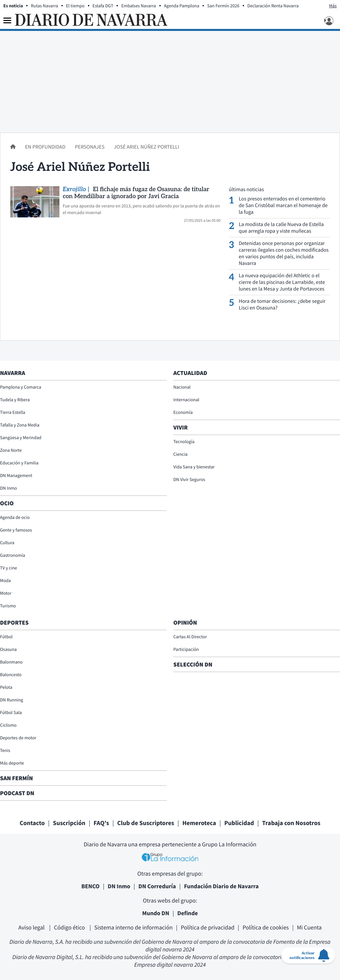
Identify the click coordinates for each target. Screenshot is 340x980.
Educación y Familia (19, 463)
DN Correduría (157, 886)
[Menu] (7, 21)
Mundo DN (156, 913)
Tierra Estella (13, 412)
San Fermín (17, 778)
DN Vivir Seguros (189, 479)
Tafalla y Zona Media (20, 425)
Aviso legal (32, 927)
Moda (5, 580)
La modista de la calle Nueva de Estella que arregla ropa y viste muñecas (281, 228)
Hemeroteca (199, 823)
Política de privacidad (208, 927)
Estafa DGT (103, 6)
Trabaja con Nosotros (291, 823)
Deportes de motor (18, 738)
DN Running (12, 700)
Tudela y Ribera (15, 400)
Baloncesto (11, 674)
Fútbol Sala (11, 712)
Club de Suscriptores (146, 823)
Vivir (180, 427)
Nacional (182, 387)
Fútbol (6, 637)
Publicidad (239, 823)
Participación (186, 649)
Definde (188, 913)
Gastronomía (13, 555)
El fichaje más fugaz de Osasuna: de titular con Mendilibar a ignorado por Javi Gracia (136, 193)
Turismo (8, 606)
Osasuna (8, 649)
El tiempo (75, 6)
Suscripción (69, 823)
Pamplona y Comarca (21, 387)
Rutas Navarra (44, 6)
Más (333, 6)
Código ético (70, 927)
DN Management (16, 475)
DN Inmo (8, 488)
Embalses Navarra (139, 6)
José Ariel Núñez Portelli (147, 147)
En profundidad (46, 147)
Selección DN (193, 664)
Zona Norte (11, 450)
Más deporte (12, 763)
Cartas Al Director (190, 637)
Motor (6, 593)
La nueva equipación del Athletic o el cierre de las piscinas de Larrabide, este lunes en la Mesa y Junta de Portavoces (282, 282)
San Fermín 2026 (223, 6)
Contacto (32, 823)
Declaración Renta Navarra (273, 6)
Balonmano (11, 662)
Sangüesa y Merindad (21, 437)
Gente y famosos (16, 530)
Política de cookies (265, 927)
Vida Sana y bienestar (194, 467)
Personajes (90, 147)
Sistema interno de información (133, 927)
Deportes (14, 622)
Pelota (6, 687)
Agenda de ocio (15, 517)
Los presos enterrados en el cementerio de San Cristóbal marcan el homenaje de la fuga (283, 205)
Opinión (185, 622)
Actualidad (190, 373)
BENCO (90, 886)
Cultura (7, 543)
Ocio (7, 503)
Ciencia (180, 454)
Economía (183, 412)
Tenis (5, 750)
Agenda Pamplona (182, 6)
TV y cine (8, 568)
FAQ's (101, 823)
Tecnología (184, 441)
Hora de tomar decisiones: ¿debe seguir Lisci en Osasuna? (282, 305)
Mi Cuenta (309, 927)
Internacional (186, 400)
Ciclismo (8, 725)
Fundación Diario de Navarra (221, 886)
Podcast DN (17, 793)
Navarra (13, 373)
